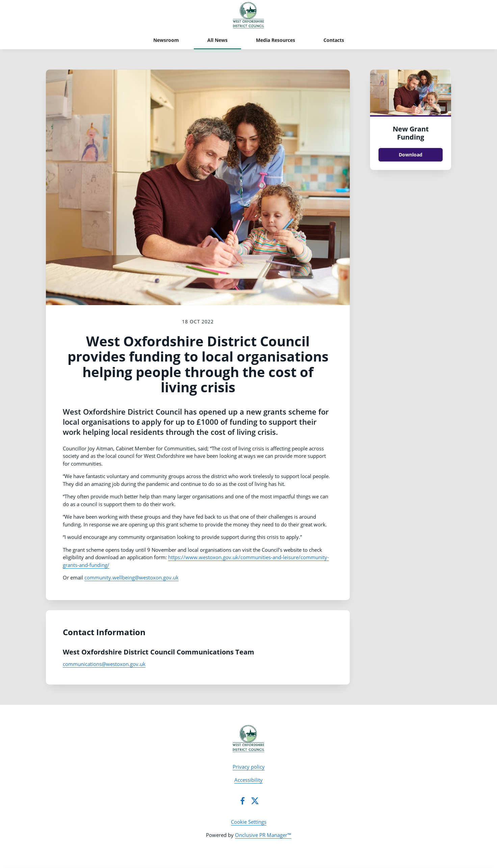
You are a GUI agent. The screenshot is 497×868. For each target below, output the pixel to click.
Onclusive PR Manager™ (263, 835)
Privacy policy (249, 767)
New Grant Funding (411, 133)
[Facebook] (242, 801)
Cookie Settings (249, 822)
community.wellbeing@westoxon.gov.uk (132, 577)
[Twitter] (255, 801)
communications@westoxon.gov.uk (104, 664)
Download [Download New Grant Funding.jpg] (411, 155)
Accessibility (248, 780)
